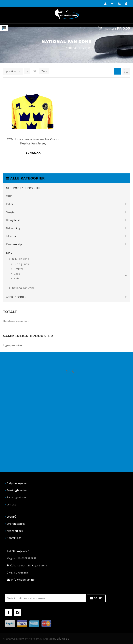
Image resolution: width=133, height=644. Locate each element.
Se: (35, 71)
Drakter (18, 269)
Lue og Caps (21, 264)
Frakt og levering (17, 490)
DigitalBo (63, 639)
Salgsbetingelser (17, 483)
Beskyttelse (13, 220)
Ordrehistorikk (16, 524)
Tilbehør (11, 236)
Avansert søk (15, 531)
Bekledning (13, 228)
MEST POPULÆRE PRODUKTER (24, 188)
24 (44, 71)
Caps (17, 274)
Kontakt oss (14, 538)
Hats (16, 278)
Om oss (12, 504)
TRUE (9, 196)
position (11, 71)
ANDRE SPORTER (16, 297)
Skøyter (11, 212)
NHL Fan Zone (20, 259)
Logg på (12, 517)
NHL (58, 48)
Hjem (47, 48)
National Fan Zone (23, 288)
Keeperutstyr (14, 244)
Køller (10, 204)
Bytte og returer (16, 497)
